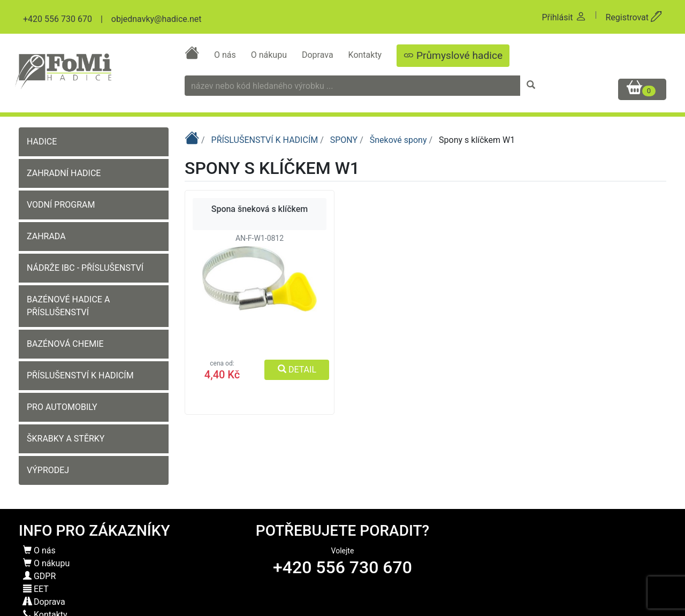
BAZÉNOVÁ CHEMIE (65, 344)
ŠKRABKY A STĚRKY (66, 439)
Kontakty (366, 55)
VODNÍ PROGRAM (61, 205)
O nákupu (270, 55)
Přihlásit (564, 17)
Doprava (319, 55)
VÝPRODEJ (48, 470)
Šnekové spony (399, 140)
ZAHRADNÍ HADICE (64, 173)
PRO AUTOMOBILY (62, 407)
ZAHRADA (46, 236)
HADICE (42, 142)
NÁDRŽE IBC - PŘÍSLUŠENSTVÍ (85, 268)
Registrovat (634, 17)
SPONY (345, 140)
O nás (226, 55)
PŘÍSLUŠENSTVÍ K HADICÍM (80, 375)
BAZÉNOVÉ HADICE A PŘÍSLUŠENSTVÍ (68, 306)
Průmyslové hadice (453, 55)
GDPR (39, 576)
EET (36, 589)
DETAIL (297, 370)
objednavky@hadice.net (157, 19)
